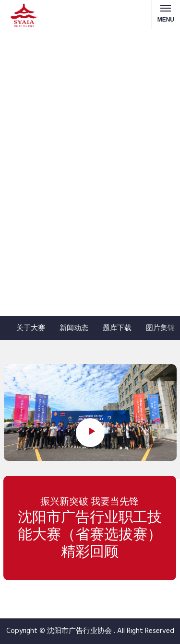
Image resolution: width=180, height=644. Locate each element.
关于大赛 (31, 328)
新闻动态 (74, 328)
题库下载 (117, 328)
